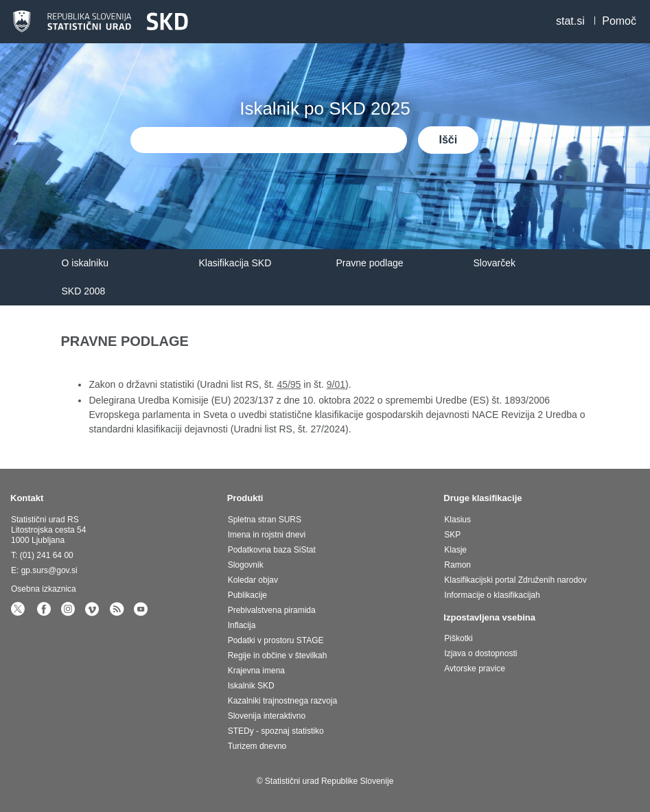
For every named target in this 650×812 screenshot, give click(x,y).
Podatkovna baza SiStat (272, 550)
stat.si (570, 21)
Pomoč (619, 21)
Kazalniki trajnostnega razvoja (282, 701)
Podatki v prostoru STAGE (276, 640)
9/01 (336, 384)
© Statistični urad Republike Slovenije (325, 781)
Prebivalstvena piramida (272, 610)
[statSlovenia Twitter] (20, 612)
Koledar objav (253, 580)
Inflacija (242, 625)
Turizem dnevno (257, 746)
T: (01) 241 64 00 (42, 555)
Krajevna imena (256, 671)
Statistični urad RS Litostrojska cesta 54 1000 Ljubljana (48, 530)
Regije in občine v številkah (278, 656)
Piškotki (458, 638)
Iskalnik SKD (251, 686)
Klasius (457, 520)
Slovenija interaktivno (267, 716)
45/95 (289, 384)
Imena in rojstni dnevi (267, 535)
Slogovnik (246, 565)
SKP (452, 535)
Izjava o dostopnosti (480, 653)
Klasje (455, 550)
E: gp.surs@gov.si (44, 570)
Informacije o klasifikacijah (492, 595)
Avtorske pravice (474, 669)
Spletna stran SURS (265, 520)
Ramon (457, 565)
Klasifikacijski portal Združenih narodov (515, 580)
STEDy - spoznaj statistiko (276, 731)
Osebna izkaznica (44, 589)
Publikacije (247, 595)
